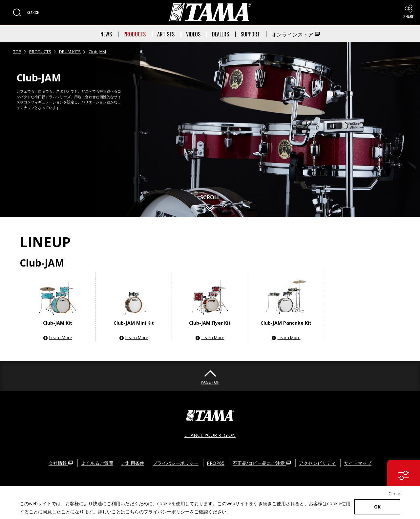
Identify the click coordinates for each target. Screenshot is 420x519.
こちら (132, 512)
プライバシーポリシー (176, 463)
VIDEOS (193, 34)
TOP (17, 52)
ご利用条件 (133, 463)
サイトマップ (358, 463)
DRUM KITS (70, 52)
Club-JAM (97, 52)
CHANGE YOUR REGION (210, 435)
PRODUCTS (135, 34)
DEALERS (220, 34)
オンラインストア (296, 34)
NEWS (106, 34)
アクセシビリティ (317, 463)
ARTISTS (166, 34)
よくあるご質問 (97, 463)
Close (394, 494)
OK (377, 507)
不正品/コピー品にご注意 (262, 463)
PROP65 (216, 463)
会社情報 (61, 463)
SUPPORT (250, 34)
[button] (26, 12)
